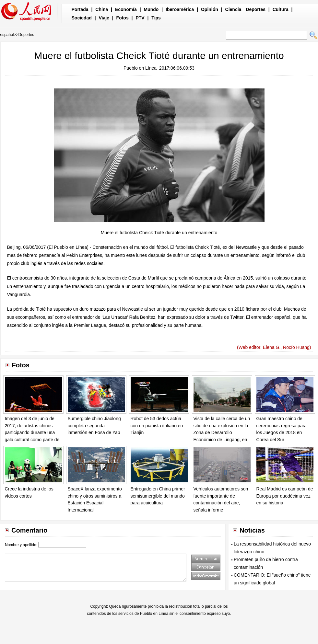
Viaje (104, 18)
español (7, 35)
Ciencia (233, 9)
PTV (140, 18)
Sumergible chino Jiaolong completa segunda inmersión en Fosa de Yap (94, 425)
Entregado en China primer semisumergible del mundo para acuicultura (158, 496)
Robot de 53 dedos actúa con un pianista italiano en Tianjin (157, 425)
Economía (126, 9)
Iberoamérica (180, 9)
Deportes (256, 9)
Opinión (210, 9)
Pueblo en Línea (140, 68)
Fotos (123, 18)
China (102, 9)
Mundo (151, 9)
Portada (80, 9)
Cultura (281, 9)
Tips (156, 18)
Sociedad (82, 18)
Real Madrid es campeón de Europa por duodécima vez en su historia (285, 496)
